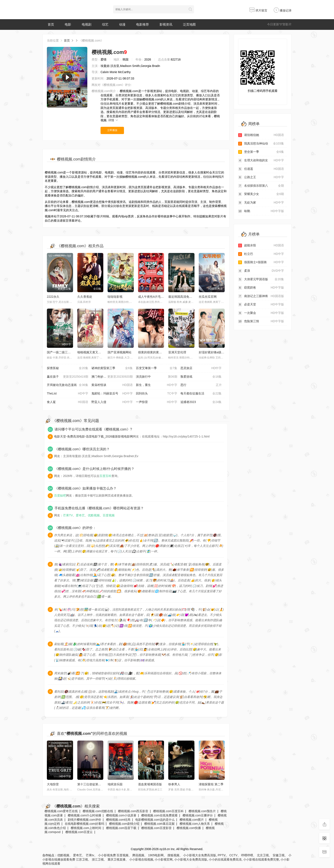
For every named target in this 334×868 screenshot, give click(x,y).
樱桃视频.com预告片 (202, 811)
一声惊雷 (157, 402)
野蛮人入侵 (112, 402)
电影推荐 (143, 24)
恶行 (201, 385)
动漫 (122, 24)
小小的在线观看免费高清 (225, 859)
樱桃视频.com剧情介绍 (124, 824)
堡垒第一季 (261, 152)
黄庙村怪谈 (112, 385)
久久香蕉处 (85, 297)
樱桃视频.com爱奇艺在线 (61, 811)
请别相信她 (261, 135)
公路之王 (261, 177)
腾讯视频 (138, 855)
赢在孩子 (68, 377)
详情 (113, 120)
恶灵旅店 (201, 368)
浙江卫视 (98, 859)
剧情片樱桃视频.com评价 (84, 820)
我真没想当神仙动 (261, 144)
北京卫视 (263, 855)
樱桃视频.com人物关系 (195, 824)
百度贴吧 (60, 495)
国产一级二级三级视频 (62, 352)
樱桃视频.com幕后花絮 (159, 824)
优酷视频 (94, 515)
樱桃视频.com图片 (192, 820)
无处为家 (261, 203)
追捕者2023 (201, 402)
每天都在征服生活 (201, 394)
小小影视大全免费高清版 (200, 855)
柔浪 (261, 271)
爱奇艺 (80, 515)
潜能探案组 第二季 (211, 784)
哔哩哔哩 (247, 855)
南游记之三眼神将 (261, 296)
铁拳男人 (174, 784)
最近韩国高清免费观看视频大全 (189, 297)
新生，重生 (157, 385)
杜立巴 (261, 254)
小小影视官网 (164, 859)
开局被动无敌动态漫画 (68, 385)
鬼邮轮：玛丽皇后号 (112, 394)
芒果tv (90, 855)
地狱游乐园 (115, 784)
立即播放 (112, 130)
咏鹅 (261, 211)
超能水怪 (261, 246)
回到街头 (157, 394)
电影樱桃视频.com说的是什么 (155, 820)
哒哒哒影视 (115, 297)
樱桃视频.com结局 (118, 820)
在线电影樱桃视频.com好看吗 (84, 824)
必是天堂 (261, 305)
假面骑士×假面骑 (261, 262)
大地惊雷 (53, 784)
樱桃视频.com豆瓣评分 (198, 815)
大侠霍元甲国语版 (261, 279)
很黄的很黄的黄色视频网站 (156, 352)
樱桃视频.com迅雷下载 (121, 828)
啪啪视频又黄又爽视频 (92, 352)
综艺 (105, 24)
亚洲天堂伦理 (177, 352)
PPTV (222, 855)
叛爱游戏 (201, 377)
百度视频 (109, 515)
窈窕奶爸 (261, 288)
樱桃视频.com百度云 (79, 832)
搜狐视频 (173, 855)
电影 (68, 24)
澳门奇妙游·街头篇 (112, 377)
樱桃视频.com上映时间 (86, 828)
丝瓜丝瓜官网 (208, 297)
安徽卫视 (279, 855)
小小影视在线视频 (141, 859)
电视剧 (87, 24)
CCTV (233, 855)
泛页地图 (189, 24)
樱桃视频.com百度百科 (168, 811)
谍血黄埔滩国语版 (150, 784)
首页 (51, 24)
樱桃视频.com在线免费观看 (159, 815)
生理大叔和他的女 (261, 160)
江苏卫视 (82, 859)
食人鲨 (68, 402)
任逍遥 (261, 169)
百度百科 (105, 476)
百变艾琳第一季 (157, 368)
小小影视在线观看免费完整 (261, 859)
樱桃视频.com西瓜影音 (133, 811)
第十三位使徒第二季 (91, 784)
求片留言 (258, 10)
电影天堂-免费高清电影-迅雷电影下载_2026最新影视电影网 (94, 436)
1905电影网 (156, 855)
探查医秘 (68, 368)
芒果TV (68, 515)
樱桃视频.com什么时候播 (84, 815)
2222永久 (53, 297)
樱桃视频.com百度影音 (156, 828)
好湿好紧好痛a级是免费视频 (217, 352)
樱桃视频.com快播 (189, 828)
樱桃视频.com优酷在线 (98, 811)
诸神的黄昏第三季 (112, 368)
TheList (68, 394)
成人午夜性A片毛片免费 (154, 297)
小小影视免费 (107, 855)
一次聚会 (261, 313)
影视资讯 (166, 24)
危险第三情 (261, 321)
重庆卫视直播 (117, 859)
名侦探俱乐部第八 (261, 186)
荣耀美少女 (261, 194)
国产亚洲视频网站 (119, 352)
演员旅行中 (157, 377)
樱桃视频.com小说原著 (121, 815)
